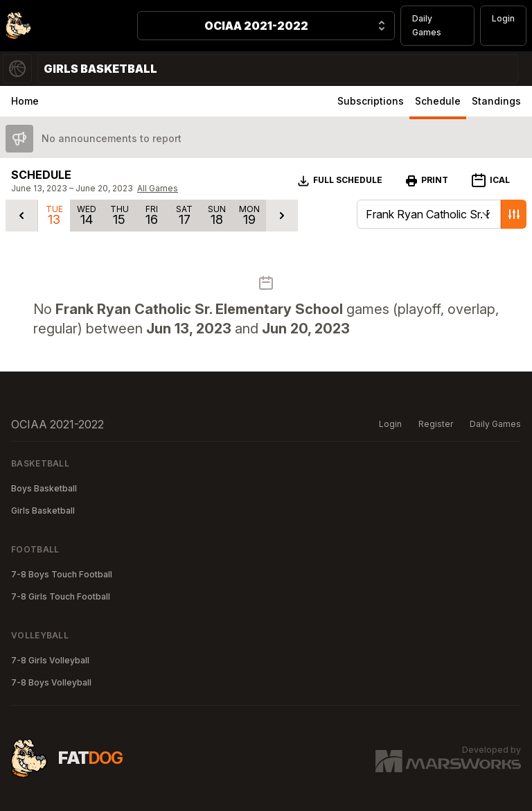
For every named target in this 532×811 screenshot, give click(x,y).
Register (436, 424)
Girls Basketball (43, 511)
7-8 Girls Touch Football (61, 596)
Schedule (438, 101)
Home (25, 101)
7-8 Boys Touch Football (62, 574)
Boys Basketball (44, 488)
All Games (158, 188)
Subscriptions (371, 101)
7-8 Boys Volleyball (51, 682)
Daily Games (427, 25)
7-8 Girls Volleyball (50, 660)
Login (503, 18)
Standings (496, 101)
